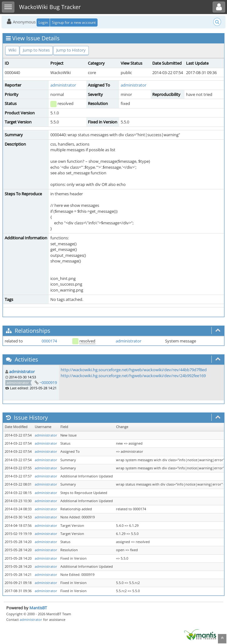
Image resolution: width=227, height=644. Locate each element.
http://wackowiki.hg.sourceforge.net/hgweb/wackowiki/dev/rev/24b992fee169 (133, 376)
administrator (63, 85)
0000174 (49, 341)
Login (43, 22)
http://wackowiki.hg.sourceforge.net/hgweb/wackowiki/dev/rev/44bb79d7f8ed (134, 370)
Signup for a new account (74, 22)
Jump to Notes (36, 50)
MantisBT (38, 608)
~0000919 (48, 382)
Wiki (12, 50)
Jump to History (71, 50)
